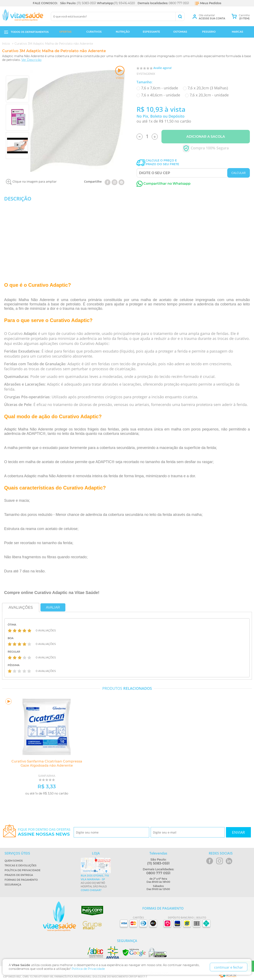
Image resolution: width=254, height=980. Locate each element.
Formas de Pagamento (21, 880)
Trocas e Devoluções (21, 865)
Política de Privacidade (23, 870)
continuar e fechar (229, 967)
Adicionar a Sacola (206, 137)
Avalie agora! (162, 68)
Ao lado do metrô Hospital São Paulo (96, 883)
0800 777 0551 (179, 3)
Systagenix (146, 74)
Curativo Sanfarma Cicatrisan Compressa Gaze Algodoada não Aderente (47, 763)
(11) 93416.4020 (124, 3)
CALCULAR (239, 173)
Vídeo (120, 73)
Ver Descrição (31, 60)
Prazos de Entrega (19, 875)
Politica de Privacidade (88, 969)
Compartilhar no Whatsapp (164, 184)
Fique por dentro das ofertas (44, 832)
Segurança (13, 885)
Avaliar (53, 607)
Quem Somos (14, 861)
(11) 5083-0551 (86, 3)
